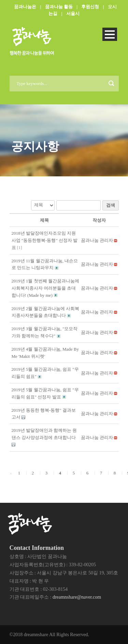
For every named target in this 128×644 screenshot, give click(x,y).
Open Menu (110, 34)
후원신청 (90, 7)
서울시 (73, 13)
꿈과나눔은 (25, 7)
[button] (97, 240)
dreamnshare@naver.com (77, 597)
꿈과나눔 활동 (59, 7)
